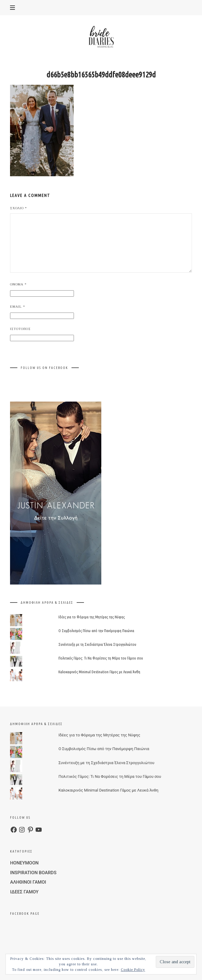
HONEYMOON (24, 863)
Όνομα (18, 284)
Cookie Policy (133, 970)
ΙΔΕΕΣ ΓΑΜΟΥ (24, 892)
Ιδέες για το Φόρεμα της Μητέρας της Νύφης (92, 617)
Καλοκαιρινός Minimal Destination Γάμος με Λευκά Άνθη (99, 672)
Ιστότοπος (20, 329)
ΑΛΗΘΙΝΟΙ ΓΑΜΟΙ (28, 882)
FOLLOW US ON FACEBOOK (44, 368)
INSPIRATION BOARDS (33, 873)
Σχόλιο (19, 208)
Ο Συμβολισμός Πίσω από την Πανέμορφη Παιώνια (96, 630)
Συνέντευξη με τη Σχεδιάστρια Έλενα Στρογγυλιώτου (97, 644)
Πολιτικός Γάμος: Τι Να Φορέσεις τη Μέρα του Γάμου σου (101, 658)
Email (18, 306)
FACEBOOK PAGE (25, 914)
